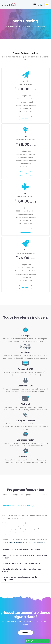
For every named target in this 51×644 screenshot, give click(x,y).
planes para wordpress (17, 542)
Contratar (26, 118)
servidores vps (40, 542)
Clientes (41, 6)
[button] (26, 633)
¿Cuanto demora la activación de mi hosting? (21, 550)
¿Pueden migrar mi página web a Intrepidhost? (22, 563)
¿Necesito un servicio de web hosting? (18, 506)
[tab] (25, 506)
